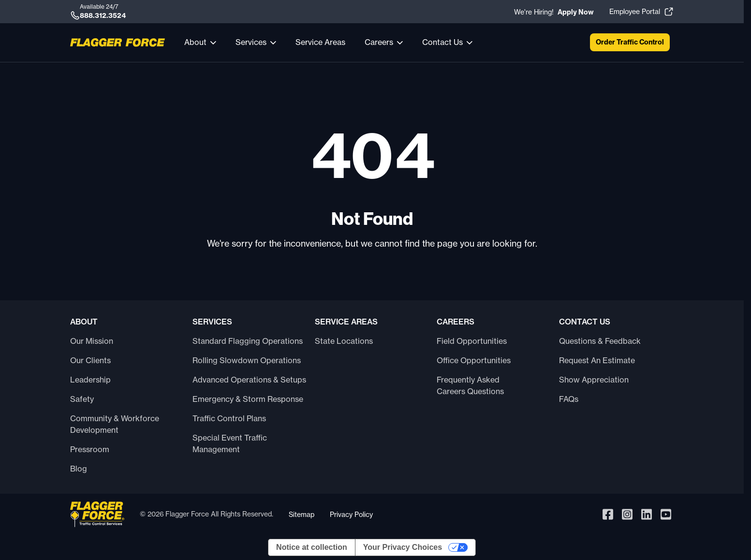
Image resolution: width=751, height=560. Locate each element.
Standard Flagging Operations (248, 341)
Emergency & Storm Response (248, 399)
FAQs (569, 399)
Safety (82, 399)
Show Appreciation (594, 380)
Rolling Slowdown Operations (247, 360)
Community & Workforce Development (115, 424)
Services (251, 42)
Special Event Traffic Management (230, 443)
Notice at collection (312, 547)
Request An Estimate (597, 360)
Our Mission (92, 341)
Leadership (90, 380)
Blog (79, 469)
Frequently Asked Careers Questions (470, 385)
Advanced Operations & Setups (249, 380)
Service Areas (320, 42)
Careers (379, 42)
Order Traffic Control (630, 42)
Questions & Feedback (600, 341)
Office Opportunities (474, 360)
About (195, 42)
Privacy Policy (351, 514)
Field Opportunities (472, 341)
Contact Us (442, 42)
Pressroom (90, 449)
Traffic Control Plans (229, 418)
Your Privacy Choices (403, 547)
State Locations (344, 341)
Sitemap (302, 514)
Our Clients (90, 360)
